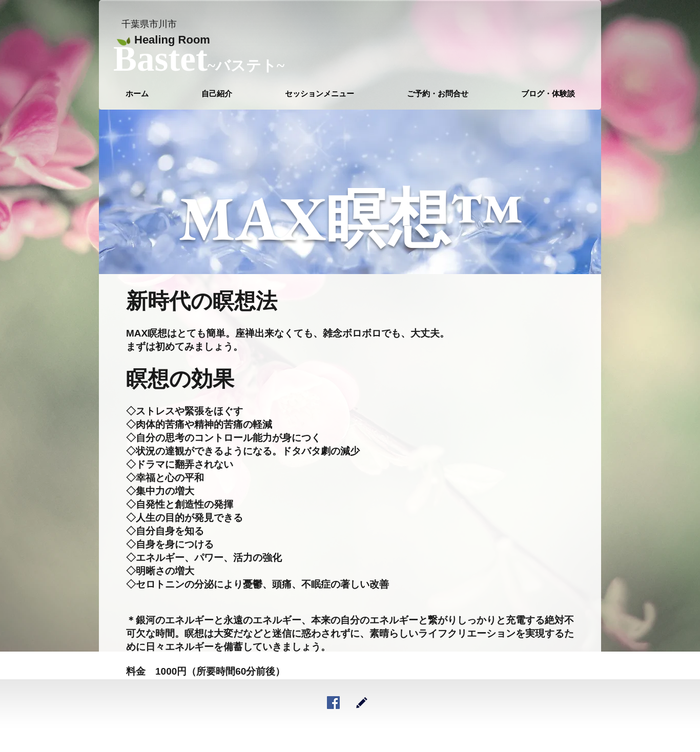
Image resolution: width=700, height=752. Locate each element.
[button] (319, 94)
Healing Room (172, 40)
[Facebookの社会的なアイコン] (333, 703)
